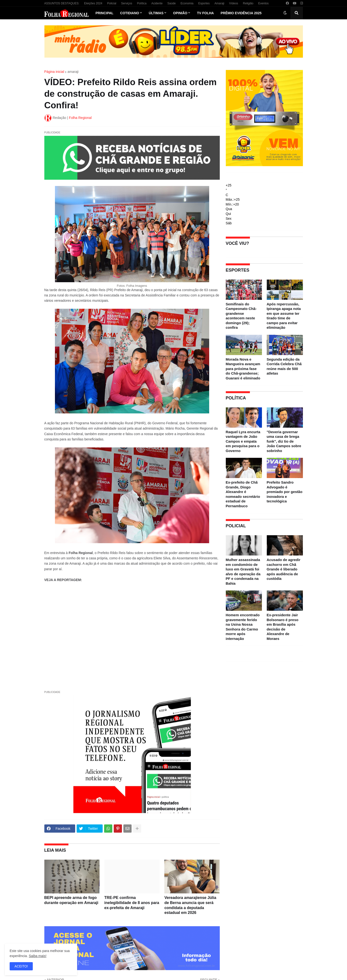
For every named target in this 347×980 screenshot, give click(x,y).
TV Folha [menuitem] (205, 13)
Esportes (204, 3)
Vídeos (234, 3)
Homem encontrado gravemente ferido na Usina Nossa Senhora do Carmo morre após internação (243, 627)
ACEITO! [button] (21, 966)
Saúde (172, 3)
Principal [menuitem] (104, 13)
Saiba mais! (37, 956)
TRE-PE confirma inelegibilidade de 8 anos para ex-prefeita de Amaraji (132, 903)
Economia (187, 3)
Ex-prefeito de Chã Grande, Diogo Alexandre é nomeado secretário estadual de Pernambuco (243, 494)
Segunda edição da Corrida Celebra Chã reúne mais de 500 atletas (284, 366)
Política (142, 3)
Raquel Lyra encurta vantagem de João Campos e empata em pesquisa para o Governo (243, 441)
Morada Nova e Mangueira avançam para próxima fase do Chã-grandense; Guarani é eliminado (243, 369)
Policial (112, 3)
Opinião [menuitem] (180, 13)
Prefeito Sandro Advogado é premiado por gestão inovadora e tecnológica (285, 492)
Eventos (263, 3)
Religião (248, 3)
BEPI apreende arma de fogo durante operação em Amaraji (71, 900)
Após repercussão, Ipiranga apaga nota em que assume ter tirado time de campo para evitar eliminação (284, 316)
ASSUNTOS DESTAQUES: (62, 3)
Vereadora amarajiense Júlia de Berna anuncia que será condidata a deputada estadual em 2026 (190, 905)
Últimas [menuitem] (156, 13)
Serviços (127, 3)
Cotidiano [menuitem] (130, 13)
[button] (285, 13)
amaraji (73, 72)
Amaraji (219, 3)
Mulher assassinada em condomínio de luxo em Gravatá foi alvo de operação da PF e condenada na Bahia (243, 572)
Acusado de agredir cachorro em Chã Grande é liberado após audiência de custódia (284, 569)
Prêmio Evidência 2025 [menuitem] (241, 13)
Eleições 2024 (93, 3)
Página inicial (54, 72)
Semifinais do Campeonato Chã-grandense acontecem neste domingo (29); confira (241, 316)
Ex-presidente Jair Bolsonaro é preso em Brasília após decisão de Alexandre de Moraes (283, 627)
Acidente (157, 3)
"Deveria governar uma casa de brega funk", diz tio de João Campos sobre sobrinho (284, 441)
